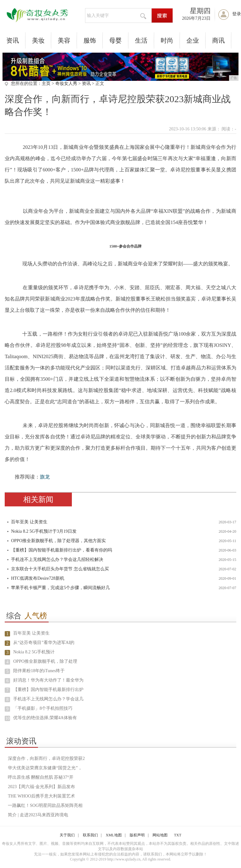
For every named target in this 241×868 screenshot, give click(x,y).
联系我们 (90, 835)
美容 (64, 40)
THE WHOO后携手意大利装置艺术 (41, 796)
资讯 (13, 40)
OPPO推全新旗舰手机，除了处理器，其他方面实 (58, 541)
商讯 (218, 40)
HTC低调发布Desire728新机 (38, 578)
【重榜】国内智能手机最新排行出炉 (48, 690)
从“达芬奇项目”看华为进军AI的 (44, 643)
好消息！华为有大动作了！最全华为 (48, 680)
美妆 (38, 40)
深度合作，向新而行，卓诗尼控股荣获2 (46, 758)
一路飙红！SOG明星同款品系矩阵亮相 (45, 805)
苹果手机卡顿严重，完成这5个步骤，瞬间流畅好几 (60, 588)
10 (8, 718)
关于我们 (67, 835)
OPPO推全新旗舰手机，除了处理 (45, 661)
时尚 (167, 40)
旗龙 (45, 477)
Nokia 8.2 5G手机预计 (34, 652)
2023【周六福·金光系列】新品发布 (41, 787)
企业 (193, 40)
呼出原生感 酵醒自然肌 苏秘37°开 (41, 777)
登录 (237, 14)
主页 (46, 84)
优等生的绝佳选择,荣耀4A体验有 (45, 718)
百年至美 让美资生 (29, 522)
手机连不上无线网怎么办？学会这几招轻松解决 (57, 559)
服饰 (90, 40)
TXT (177, 835)
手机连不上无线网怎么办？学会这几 (48, 699)
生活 (141, 40)
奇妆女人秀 (66, 84)
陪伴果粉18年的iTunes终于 (39, 671)
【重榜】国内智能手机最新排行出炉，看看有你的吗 (62, 550)
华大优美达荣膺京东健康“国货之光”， (45, 768)
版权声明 (137, 835)
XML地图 (114, 835)
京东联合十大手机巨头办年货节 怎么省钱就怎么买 (60, 569)
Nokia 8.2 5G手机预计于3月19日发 (44, 531)
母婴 (115, 40)
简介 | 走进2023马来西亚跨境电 (38, 815)
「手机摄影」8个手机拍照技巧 (43, 708)
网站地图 (160, 835)
